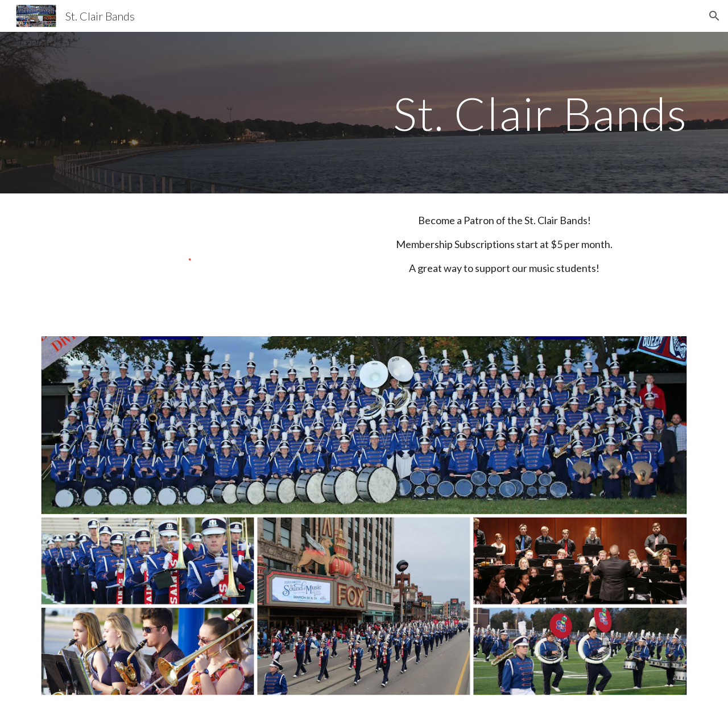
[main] (364, 112)
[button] (714, 16)
